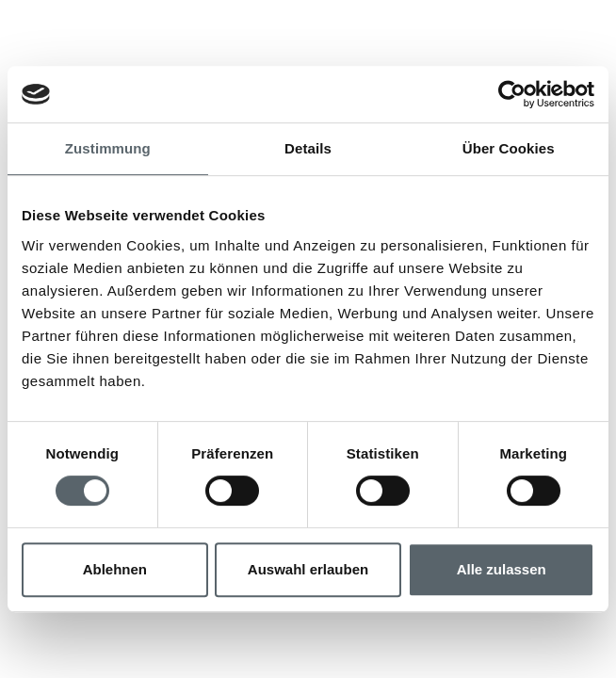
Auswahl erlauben (308, 569)
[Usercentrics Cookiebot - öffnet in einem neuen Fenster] (512, 94)
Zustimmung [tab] (108, 148)
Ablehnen (115, 569)
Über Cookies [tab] (509, 148)
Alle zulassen (502, 569)
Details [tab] (308, 148)
